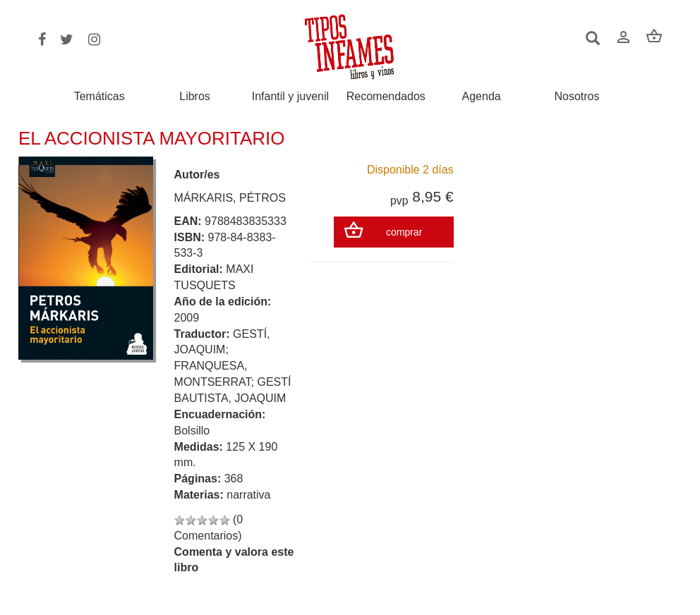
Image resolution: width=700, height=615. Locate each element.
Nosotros (577, 97)
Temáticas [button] (99, 96)
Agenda (482, 97)
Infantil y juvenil (290, 97)
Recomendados (386, 97)
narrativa (248, 495)
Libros (195, 97)
